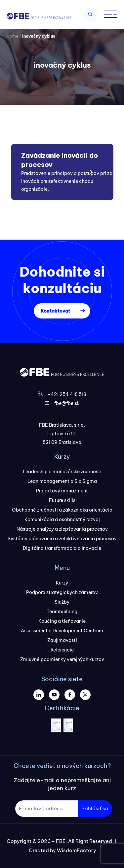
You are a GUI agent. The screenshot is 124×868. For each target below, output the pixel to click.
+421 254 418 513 (67, 394)
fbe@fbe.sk (67, 403)
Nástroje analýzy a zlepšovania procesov (62, 529)
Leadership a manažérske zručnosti (62, 472)
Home (12, 36)
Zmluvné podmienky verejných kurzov (62, 659)
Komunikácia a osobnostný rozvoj (62, 519)
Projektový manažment (62, 491)
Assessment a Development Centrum (62, 631)
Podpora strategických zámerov (62, 592)
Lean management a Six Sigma (62, 481)
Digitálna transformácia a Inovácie (62, 548)
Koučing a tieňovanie (62, 621)
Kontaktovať (55, 311)
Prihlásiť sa (95, 808)
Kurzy (62, 583)
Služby (62, 602)
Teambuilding (62, 612)
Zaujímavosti (62, 640)
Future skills (62, 500)
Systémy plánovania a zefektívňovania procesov (62, 539)
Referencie (62, 650)
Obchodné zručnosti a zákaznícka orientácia (62, 510)
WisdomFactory (77, 850)
